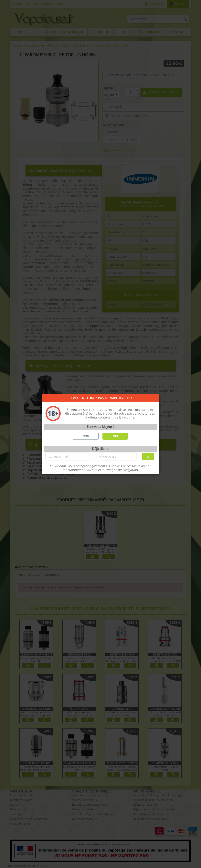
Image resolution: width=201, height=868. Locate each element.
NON (86, 436)
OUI (115, 436)
